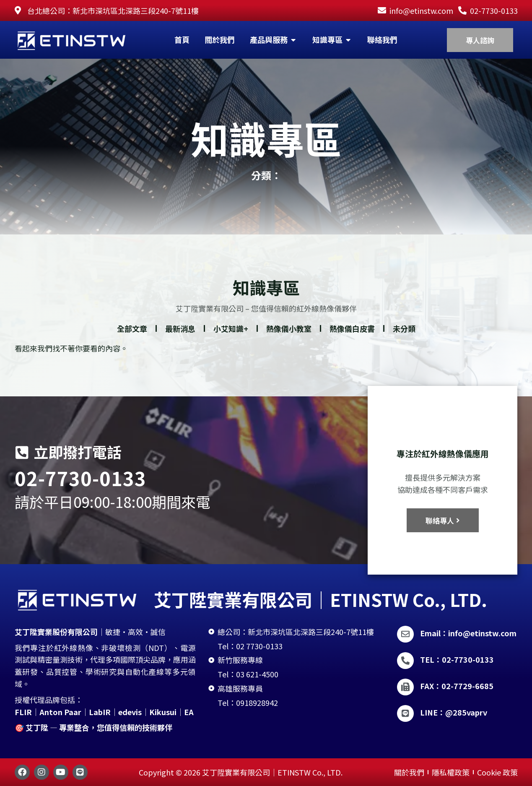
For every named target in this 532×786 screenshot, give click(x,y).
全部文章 (132, 338)
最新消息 (180, 338)
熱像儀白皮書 (352, 338)
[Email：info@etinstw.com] (405, 634)
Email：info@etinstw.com (468, 633)
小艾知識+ (231, 338)
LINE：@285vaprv (454, 712)
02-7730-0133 (80, 478)
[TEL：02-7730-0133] (405, 661)
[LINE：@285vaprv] (405, 713)
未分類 (404, 338)
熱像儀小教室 (289, 338)
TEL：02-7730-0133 (457, 659)
